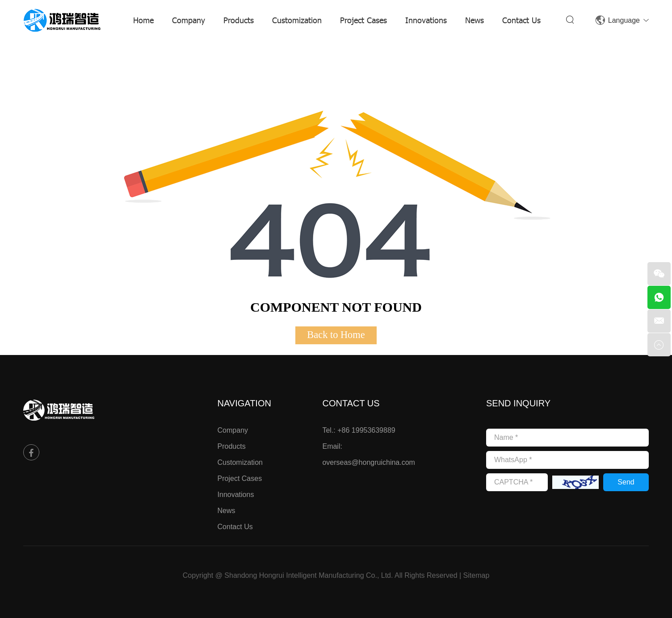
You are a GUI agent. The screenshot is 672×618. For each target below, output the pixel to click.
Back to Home (336, 335)
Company (189, 20)
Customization (297, 20)
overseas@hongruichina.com (368, 462)
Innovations (426, 20)
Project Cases (363, 20)
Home (143, 20)
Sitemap (477, 575)
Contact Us (521, 20)
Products (239, 20)
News (475, 20)
